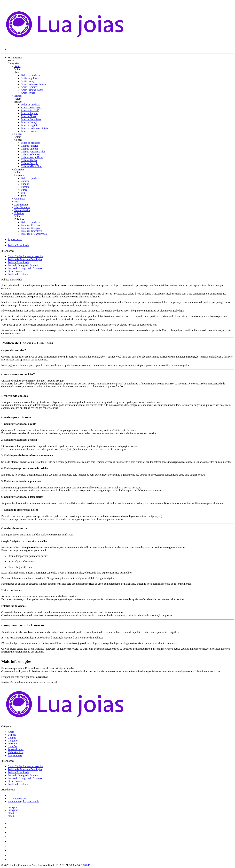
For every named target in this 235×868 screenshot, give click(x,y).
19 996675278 (17, 799)
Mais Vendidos (22, 207)
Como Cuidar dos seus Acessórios (26, 256)
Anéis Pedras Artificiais (33, 84)
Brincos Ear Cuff (30, 110)
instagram (13, 807)
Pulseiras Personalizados (34, 234)
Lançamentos (21, 204)
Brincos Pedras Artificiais (34, 128)
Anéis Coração (29, 81)
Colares (18, 134)
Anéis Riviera (28, 93)
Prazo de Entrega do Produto (23, 265)
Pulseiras (19, 213)
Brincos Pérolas (29, 131)
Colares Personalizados (33, 152)
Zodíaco (25, 181)
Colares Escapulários (32, 157)
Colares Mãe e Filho (31, 166)
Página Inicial (15, 239)
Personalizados (22, 210)
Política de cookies (18, 274)
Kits (17, 202)
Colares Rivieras (30, 146)
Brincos (18, 96)
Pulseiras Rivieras (30, 225)
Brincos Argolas (29, 113)
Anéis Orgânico (29, 87)
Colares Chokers (30, 149)
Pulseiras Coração (30, 228)
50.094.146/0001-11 (80, 865)
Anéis (17, 66)
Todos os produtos (30, 75)
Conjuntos (20, 199)
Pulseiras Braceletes (31, 231)
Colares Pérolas (29, 160)
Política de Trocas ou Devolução (25, 259)
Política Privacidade (18, 245)
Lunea (24, 190)
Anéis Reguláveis (30, 78)
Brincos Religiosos (31, 108)
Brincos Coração (30, 122)
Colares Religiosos (31, 155)
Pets (23, 193)
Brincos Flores (29, 116)
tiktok (11, 813)
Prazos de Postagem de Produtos (25, 268)
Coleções (19, 169)
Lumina (25, 184)
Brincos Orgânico (30, 125)
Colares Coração (30, 163)
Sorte (24, 196)
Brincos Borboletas (31, 119)
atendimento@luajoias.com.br (23, 801)
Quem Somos (15, 271)
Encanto (25, 187)
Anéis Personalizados (32, 90)
